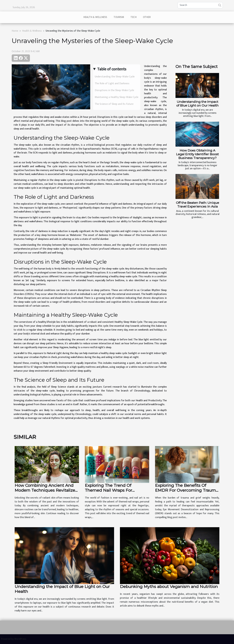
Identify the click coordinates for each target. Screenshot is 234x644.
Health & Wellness (95, 17)
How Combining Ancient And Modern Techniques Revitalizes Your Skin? (46, 490)
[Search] (200, 5)
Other (147, 17)
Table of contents (112, 69)
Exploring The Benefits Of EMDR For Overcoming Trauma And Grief (187, 490)
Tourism (119, 17)
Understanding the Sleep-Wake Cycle (115, 77)
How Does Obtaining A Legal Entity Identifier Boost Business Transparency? (197, 154)
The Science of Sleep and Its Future (114, 104)
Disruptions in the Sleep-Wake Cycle (114, 90)
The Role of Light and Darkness (112, 83)
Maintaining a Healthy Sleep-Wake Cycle (117, 97)
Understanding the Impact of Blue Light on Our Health (197, 104)
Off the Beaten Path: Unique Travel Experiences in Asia (198, 205)
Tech (133, 17)
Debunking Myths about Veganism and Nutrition (169, 586)
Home (15, 31)
